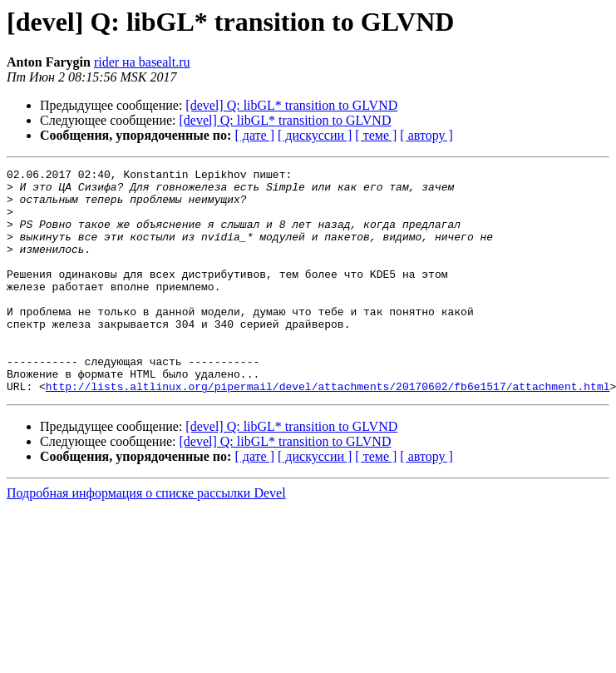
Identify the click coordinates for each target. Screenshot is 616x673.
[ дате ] (254, 135)
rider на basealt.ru (142, 62)
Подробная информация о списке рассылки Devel (146, 538)
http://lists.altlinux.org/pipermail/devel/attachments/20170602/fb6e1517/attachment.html (328, 431)
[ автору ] (426, 135)
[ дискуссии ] (315, 135)
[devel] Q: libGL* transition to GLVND (291, 105)
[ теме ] (376, 135)
